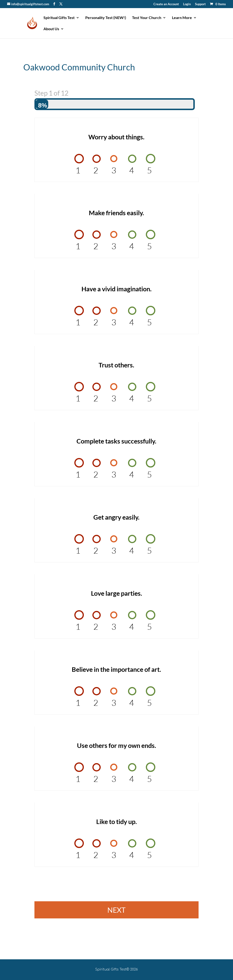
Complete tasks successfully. (116, 441)
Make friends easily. (116, 213)
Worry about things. (116, 137)
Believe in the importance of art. (116, 669)
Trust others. (116, 365)
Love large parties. (116, 593)
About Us (51, 29)
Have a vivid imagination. (116, 289)
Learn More (182, 18)
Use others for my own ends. (116, 745)
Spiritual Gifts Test (59, 18)
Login (187, 4)
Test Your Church (147, 18)
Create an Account (166, 4)
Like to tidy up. (116, 822)
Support (200, 4)
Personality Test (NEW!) (106, 18)
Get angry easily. (116, 517)
